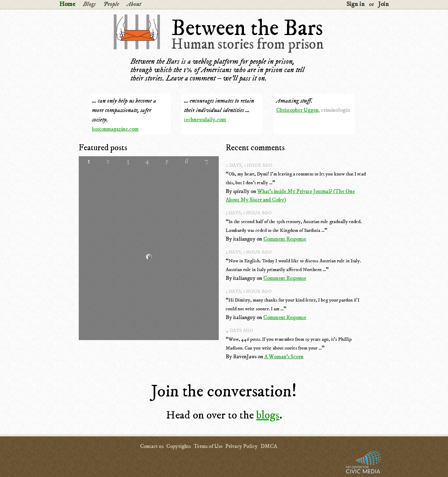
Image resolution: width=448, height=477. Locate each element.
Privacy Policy (241, 446)
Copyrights (178, 446)
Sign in (356, 4)
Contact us (152, 446)
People (111, 4)
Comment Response (285, 239)
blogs (268, 415)
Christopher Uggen (297, 110)
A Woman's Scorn (284, 357)
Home (67, 4)
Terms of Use (208, 446)
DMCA (269, 446)
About (134, 4)
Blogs (89, 4)
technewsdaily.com (205, 119)
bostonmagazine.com (115, 129)
